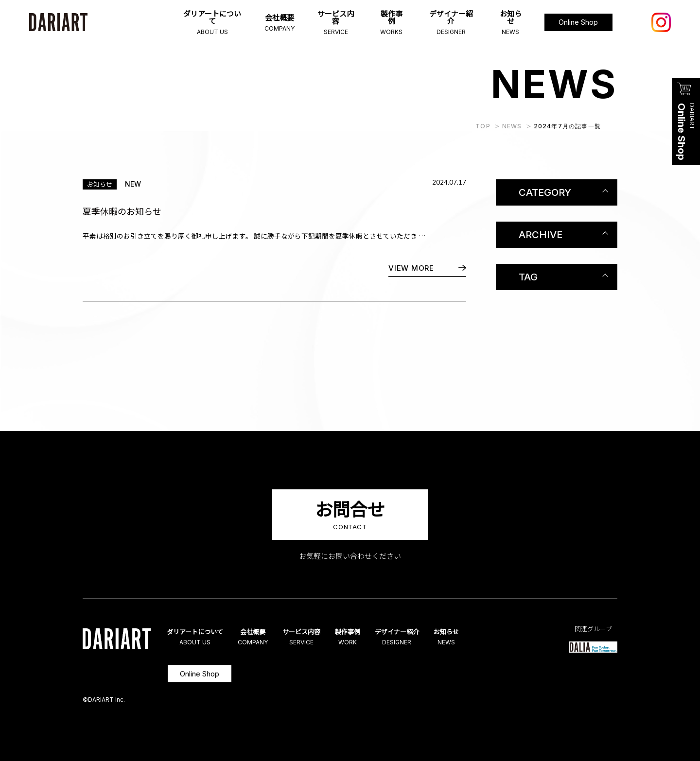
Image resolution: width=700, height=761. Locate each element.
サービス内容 (313, 637)
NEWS (512, 126)
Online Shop (200, 674)
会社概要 (262, 637)
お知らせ (473, 637)
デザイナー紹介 (419, 637)
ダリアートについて (199, 637)
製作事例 (364, 637)
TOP (483, 126)
